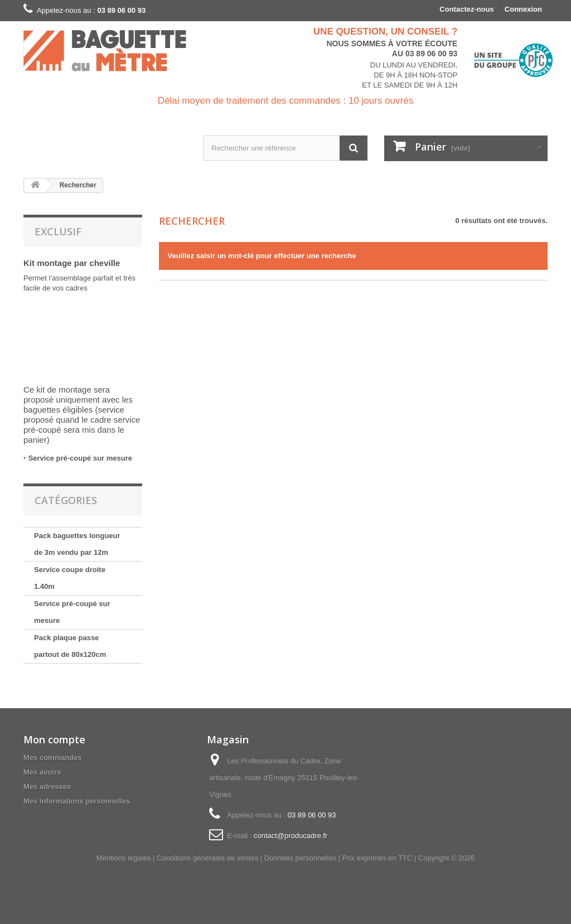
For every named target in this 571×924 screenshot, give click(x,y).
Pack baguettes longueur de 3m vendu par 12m (77, 544)
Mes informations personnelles (77, 801)
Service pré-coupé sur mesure (80, 458)
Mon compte (54, 739)
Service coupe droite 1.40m (70, 578)
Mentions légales (124, 858)
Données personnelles (300, 858)
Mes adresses (47, 787)
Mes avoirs (42, 772)
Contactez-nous (467, 9)
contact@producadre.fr (291, 836)
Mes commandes (53, 758)
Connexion (523, 9)
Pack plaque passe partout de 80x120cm (70, 646)
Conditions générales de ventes (207, 858)
